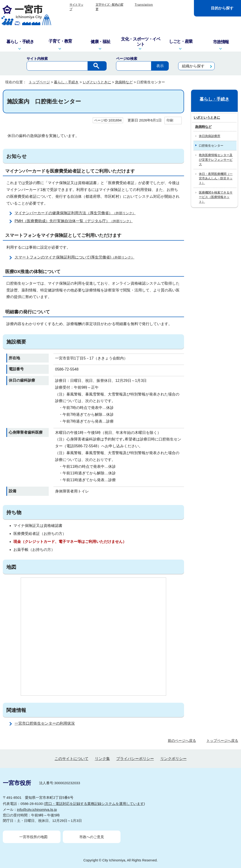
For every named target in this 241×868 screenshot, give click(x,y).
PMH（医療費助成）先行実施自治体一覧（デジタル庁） (76, 221)
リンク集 (102, 759)
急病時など (124, 82)
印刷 (170, 120)
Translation (144, 5)
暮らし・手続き (66, 82)
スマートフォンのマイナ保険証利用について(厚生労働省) (76, 257)
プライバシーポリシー (135, 759)
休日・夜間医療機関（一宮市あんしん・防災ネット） (216, 178)
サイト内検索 (37, 59)
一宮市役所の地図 (33, 837)
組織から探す (193, 66)
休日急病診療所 (210, 136)
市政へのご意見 (92, 837)
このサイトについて (72, 759)
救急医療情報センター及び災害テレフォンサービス (216, 160)
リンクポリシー (173, 759)
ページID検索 (127, 59)
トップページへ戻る (222, 741)
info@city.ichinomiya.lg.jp (37, 809)
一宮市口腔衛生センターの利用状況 (45, 723)
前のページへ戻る (182, 741)
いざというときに (97, 82)
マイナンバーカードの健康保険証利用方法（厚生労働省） (77, 213)
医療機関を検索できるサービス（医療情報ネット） (216, 197)
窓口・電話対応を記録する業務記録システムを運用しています (94, 804)
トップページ (39, 82)
